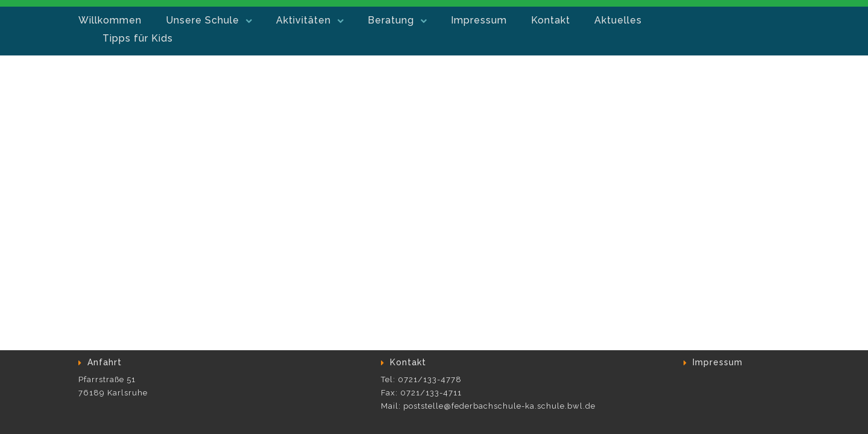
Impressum (479, 20)
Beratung (391, 20)
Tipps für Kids (138, 38)
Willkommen (110, 20)
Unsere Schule (203, 20)
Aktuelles (618, 20)
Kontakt (551, 20)
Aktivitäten (303, 20)
